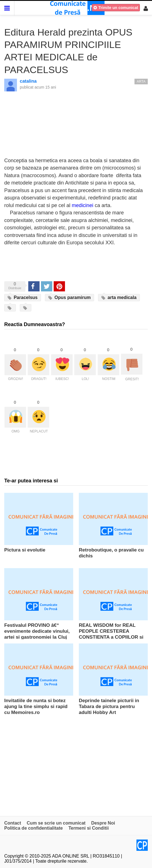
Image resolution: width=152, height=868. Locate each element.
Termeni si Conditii (89, 828)
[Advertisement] (76, 762)
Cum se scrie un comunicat (56, 823)
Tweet (46, 286)
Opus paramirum (69, 298)
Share (33, 286)
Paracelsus (23, 298)
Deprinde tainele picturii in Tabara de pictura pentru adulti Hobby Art (109, 707)
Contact (13, 823)
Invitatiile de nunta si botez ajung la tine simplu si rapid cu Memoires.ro (36, 707)
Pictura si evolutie (25, 550)
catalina (28, 81)
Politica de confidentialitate (33, 828)
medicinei (82, 205)
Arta (141, 82)
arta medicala (119, 298)
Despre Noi (103, 823)
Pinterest (59, 286)
